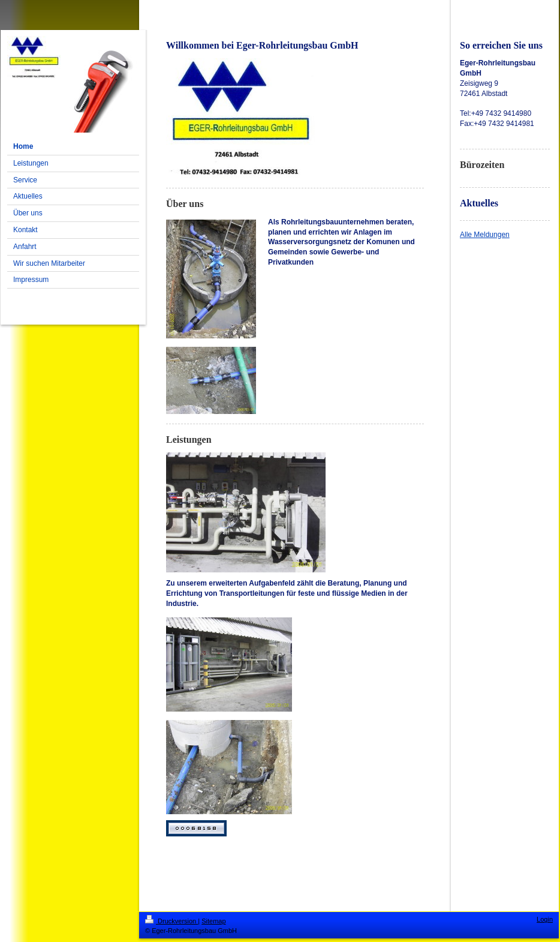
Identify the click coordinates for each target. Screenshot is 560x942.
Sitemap (213, 921)
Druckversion (171, 921)
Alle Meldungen (485, 235)
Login (545, 919)
